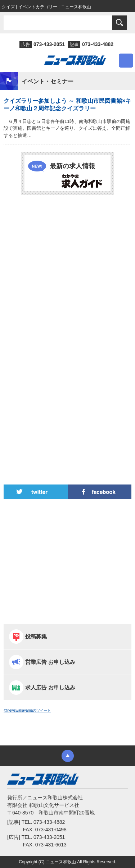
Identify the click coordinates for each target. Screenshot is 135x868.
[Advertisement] (67, 270)
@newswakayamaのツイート (27, 710)
